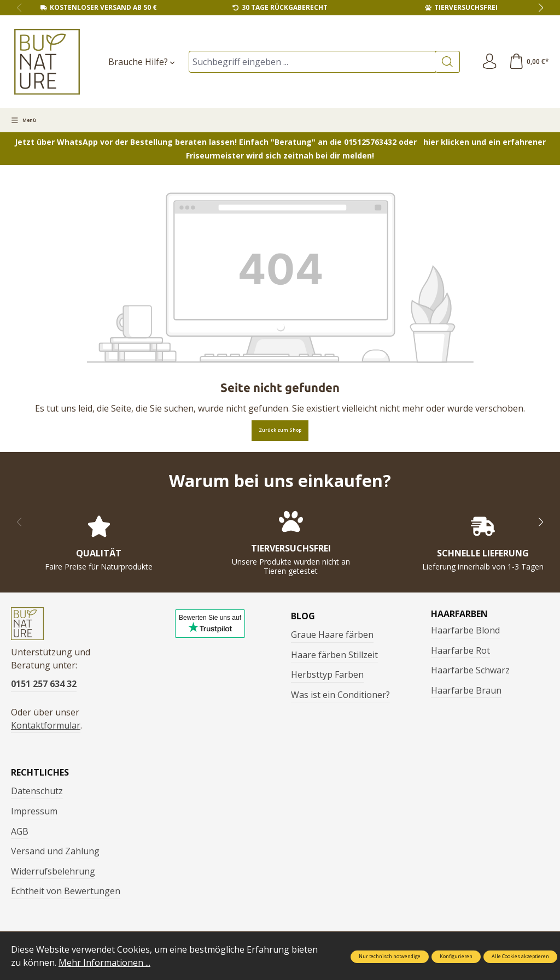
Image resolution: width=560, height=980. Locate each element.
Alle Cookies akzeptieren (520, 956)
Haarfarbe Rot (460, 650)
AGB (20, 833)
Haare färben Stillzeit (334, 655)
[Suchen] (446, 62)
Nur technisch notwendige (390, 956)
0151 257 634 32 (44, 686)
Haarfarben (459, 614)
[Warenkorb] (528, 62)
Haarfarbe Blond (465, 630)
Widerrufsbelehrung (53, 873)
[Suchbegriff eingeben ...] (311, 62)
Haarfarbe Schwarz (470, 670)
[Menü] (24, 120)
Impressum (34, 813)
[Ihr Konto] (488, 62)
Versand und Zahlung (55, 853)
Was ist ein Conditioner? (340, 695)
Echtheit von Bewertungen (66, 893)
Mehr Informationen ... (104, 963)
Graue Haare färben (332, 635)
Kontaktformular (46, 727)
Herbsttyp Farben (327, 674)
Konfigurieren (456, 956)
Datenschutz (37, 793)
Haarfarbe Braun (466, 690)
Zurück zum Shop (280, 430)
